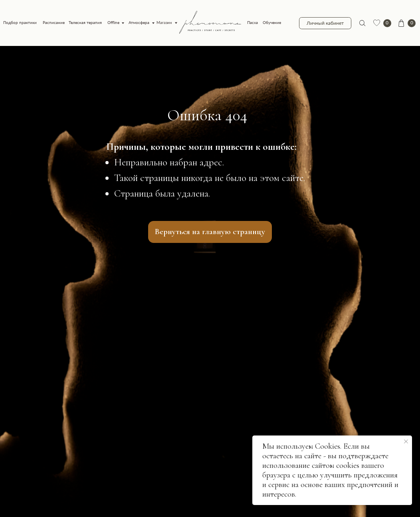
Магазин (164, 23)
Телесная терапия (85, 22)
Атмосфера (139, 22)
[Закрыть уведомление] (406, 441)
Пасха (253, 22)
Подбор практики (20, 22)
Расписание (54, 22)
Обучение (272, 22)
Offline (113, 22)
